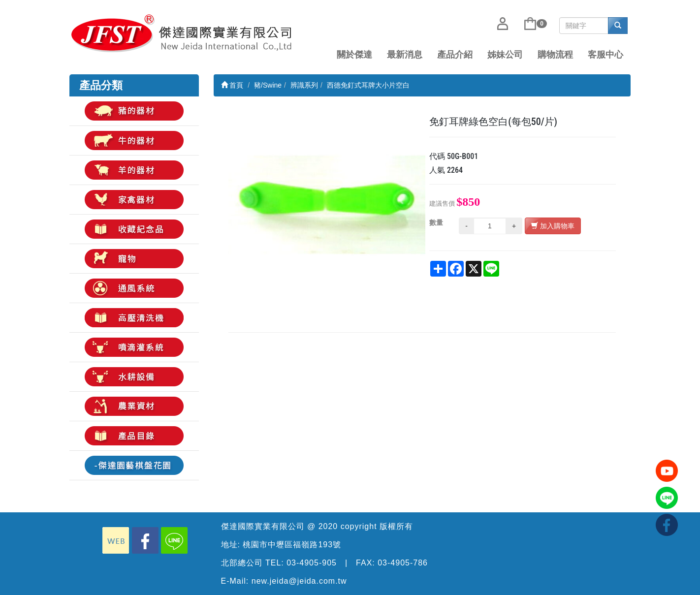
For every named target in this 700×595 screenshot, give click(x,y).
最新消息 (405, 55)
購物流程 (555, 55)
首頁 (232, 85)
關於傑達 (354, 55)
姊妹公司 (505, 55)
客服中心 (605, 55)
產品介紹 (455, 55)
